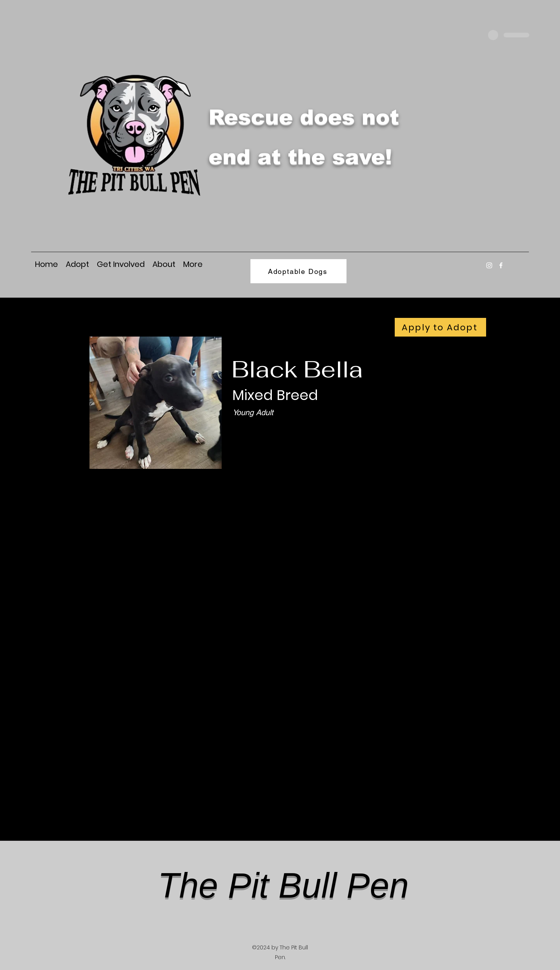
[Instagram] (489, 265)
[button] (193, 263)
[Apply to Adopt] (440, 327)
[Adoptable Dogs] (298, 271)
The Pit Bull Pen (283, 886)
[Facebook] (501, 265)
